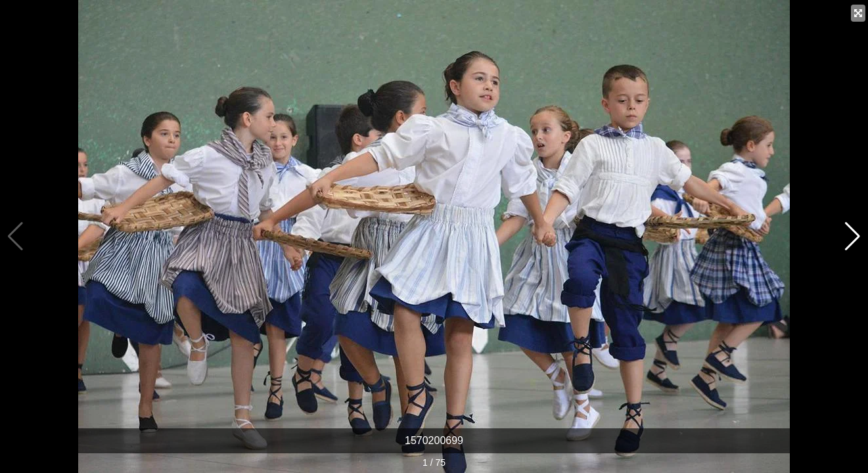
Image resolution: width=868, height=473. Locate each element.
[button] (853, 236)
